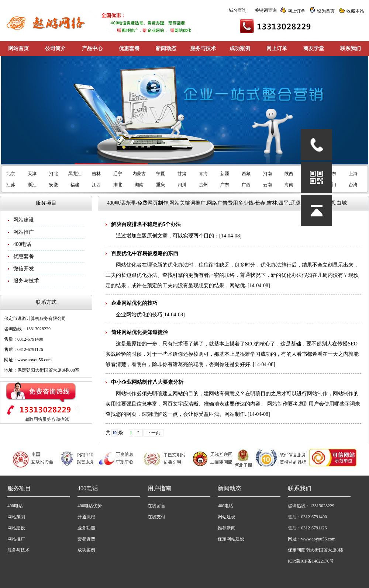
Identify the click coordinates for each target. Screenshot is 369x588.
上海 (353, 174)
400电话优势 (90, 506)
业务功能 (86, 528)
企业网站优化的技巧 (134, 303)
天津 (32, 174)
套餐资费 (86, 539)
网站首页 (18, 48)
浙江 (32, 185)
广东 (225, 185)
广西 (246, 185)
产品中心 (92, 48)
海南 (289, 185)
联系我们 (351, 48)
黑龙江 (75, 174)
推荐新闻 (227, 528)
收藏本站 (355, 11)
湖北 (118, 185)
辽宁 (118, 174)
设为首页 (326, 11)
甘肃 (182, 174)
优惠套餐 (129, 48)
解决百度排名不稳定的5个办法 (146, 224)
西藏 (246, 174)
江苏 (11, 185)
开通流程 (86, 517)
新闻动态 (166, 48)
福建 (75, 185)
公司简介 (55, 48)
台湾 (353, 185)
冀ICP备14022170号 (315, 561)
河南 (268, 174)
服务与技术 (203, 48)
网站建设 (24, 220)
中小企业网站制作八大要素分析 (147, 382)
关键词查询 (266, 10)
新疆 (225, 174)
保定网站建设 (231, 539)
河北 (54, 174)
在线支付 (156, 517)
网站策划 (16, 517)
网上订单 (296, 11)
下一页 (154, 433)
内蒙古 (139, 174)
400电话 (22, 244)
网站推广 (24, 232)
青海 (203, 174)
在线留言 (156, 506)
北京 (11, 174)
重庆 (161, 185)
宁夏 (161, 174)
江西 (96, 185)
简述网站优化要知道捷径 (139, 332)
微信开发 (24, 269)
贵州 (203, 185)
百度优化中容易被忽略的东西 (145, 253)
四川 (182, 185)
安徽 (54, 185)
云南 (268, 185)
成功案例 (240, 48)
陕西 (289, 174)
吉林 (96, 174)
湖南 (139, 185)
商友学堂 (314, 48)
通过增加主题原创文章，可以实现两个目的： (168, 236)
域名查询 (238, 10)
